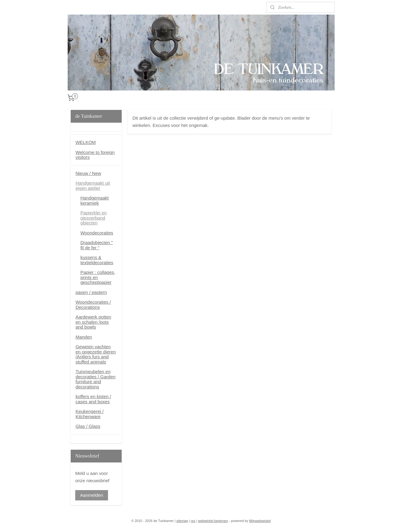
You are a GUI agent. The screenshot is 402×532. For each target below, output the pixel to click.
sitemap (182, 521)
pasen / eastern (91, 292)
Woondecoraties (97, 233)
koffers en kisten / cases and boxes (93, 399)
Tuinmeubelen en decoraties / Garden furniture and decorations (96, 379)
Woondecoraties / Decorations (93, 305)
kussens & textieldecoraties (97, 260)
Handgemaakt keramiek (95, 200)
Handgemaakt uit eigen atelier (93, 186)
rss (193, 521)
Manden (84, 337)
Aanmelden (92, 495)
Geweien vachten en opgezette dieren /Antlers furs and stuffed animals (96, 354)
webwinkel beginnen (213, 521)
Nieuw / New (88, 173)
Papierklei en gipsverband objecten (94, 218)
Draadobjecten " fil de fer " (97, 245)
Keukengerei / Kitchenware (90, 414)
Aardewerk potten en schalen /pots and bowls (93, 322)
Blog (72, 7)
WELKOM (86, 142)
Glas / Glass (88, 426)
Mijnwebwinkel (260, 521)
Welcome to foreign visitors (95, 155)
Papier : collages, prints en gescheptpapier (98, 277)
